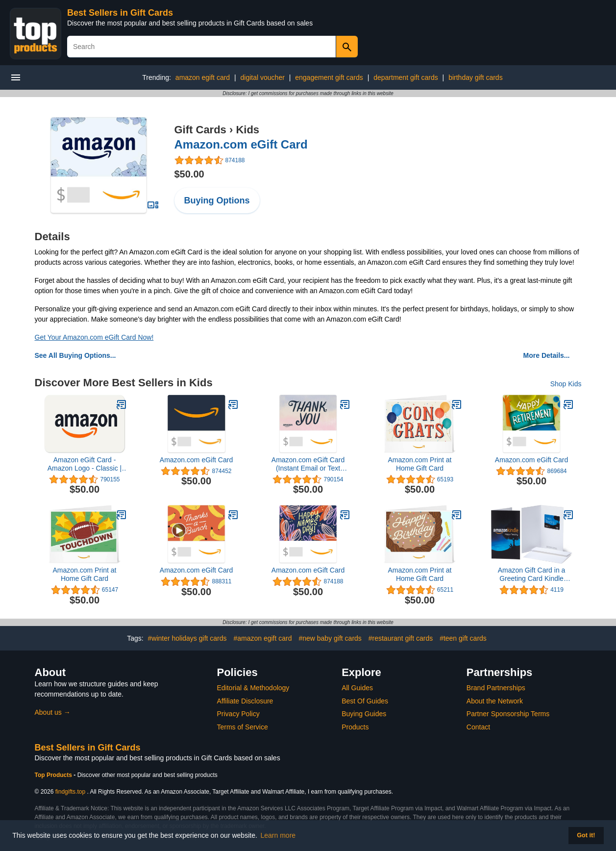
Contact (478, 727)
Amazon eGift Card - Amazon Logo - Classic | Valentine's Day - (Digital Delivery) (85, 464)
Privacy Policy (238, 714)
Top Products (54, 775)
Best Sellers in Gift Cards (120, 13)
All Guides (357, 688)
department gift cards (406, 77)
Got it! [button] (586, 835)
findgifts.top (70, 792)
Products (355, 727)
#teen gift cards (463, 638)
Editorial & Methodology (253, 688)
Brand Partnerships (496, 688)
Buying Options (217, 200)
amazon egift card (203, 77)
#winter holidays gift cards (187, 638)
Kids (247, 130)
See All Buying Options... (75, 355)
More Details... (547, 355)
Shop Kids (566, 384)
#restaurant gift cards (401, 638)
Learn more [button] (278, 835)
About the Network (495, 701)
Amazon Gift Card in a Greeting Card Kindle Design (532, 575)
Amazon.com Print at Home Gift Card (420, 464)
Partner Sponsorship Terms (508, 714)
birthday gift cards (476, 77)
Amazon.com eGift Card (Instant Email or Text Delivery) (308, 464)
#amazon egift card (262, 638)
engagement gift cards (329, 77)
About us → (53, 712)
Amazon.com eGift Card (241, 144)
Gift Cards (200, 130)
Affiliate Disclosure (245, 701)
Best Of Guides (365, 701)
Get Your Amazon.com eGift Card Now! (94, 337)
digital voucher (263, 77)
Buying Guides (364, 714)
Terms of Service (243, 727)
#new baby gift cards (330, 638)
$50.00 (189, 174)
